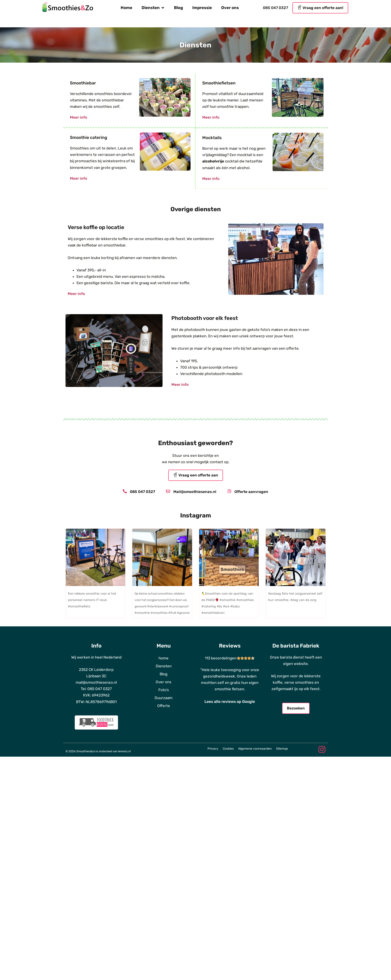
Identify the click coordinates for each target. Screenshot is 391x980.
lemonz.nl (124, 749)
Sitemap (282, 748)
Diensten (164, 666)
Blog (164, 674)
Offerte (164, 705)
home (164, 658)
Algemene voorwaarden (255, 748)
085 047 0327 (275, 8)
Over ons (164, 681)
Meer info (79, 117)
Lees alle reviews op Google (230, 701)
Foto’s (164, 689)
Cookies (228, 748)
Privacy (213, 748)
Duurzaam (164, 697)
